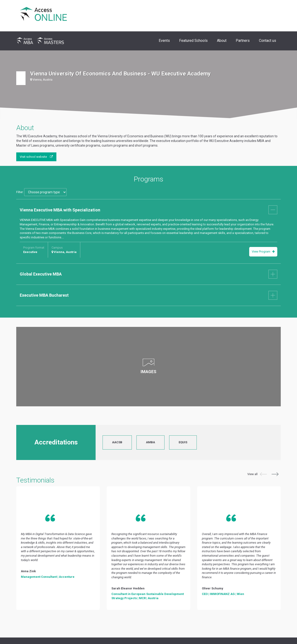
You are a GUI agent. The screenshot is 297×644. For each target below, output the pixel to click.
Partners (243, 41)
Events (164, 41)
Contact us (268, 41)
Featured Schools (193, 41)
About (222, 41)
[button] (263, 475)
